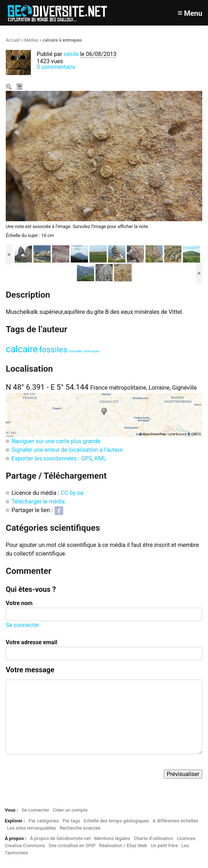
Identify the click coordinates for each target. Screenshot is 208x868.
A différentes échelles (175, 821)
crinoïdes (76, 351)
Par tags (71, 821)
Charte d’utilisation (153, 838)
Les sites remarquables (32, 828)
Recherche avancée (80, 828)
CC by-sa (72, 493)
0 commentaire (56, 67)
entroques (92, 351)
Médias (31, 40)
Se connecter (22, 625)
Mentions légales (112, 838)
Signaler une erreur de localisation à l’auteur (67, 450)
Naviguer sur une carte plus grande (56, 441)
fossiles (53, 349)
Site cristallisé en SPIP (72, 846)
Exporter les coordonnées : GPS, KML (59, 458)
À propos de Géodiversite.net (60, 838)
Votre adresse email (31, 642)
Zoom (9, 87)
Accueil (13, 40)
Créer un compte (70, 810)
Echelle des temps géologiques (116, 821)
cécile (71, 54)
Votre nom (19, 603)
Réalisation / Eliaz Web (123, 846)
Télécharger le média (20, 87)
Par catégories (44, 821)
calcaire (22, 349)
